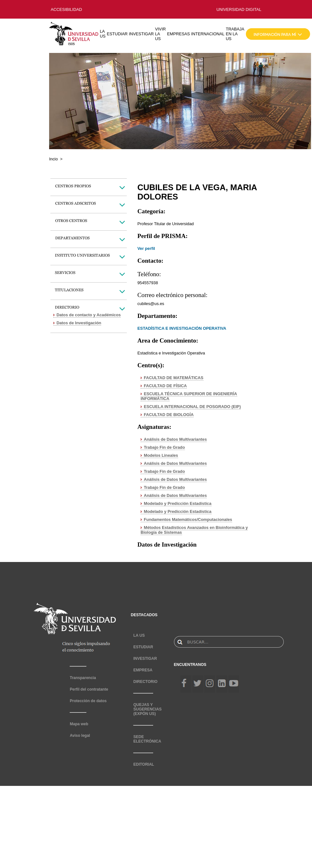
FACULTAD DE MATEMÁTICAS (174, 378)
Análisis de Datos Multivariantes (175, 439)
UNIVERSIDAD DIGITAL (239, 9)
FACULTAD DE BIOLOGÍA (169, 415)
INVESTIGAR (141, 34)
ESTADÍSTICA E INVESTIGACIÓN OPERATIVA (182, 328)
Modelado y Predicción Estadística (178, 503)
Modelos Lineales (161, 455)
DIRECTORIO (145, 682)
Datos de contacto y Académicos (89, 315)
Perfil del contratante (89, 689)
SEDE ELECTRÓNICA (147, 739)
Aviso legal (80, 736)
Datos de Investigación (79, 323)
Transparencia (83, 678)
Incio (53, 159)
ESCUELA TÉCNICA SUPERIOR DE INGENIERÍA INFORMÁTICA (189, 396)
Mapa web (79, 724)
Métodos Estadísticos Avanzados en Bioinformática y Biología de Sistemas (194, 530)
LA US (103, 34)
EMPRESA (143, 670)
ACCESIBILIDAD (66, 9)
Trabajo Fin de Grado (164, 447)
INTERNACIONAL (208, 34)
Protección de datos (88, 701)
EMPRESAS (178, 34)
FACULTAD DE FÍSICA (165, 386)
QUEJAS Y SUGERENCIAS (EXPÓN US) (147, 709)
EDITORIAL (143, 764)
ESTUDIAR (117, 34)
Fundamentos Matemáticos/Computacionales (188, 519)
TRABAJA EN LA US (235, 34)
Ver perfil (146, 248)
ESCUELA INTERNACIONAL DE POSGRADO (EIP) (192, 407)
